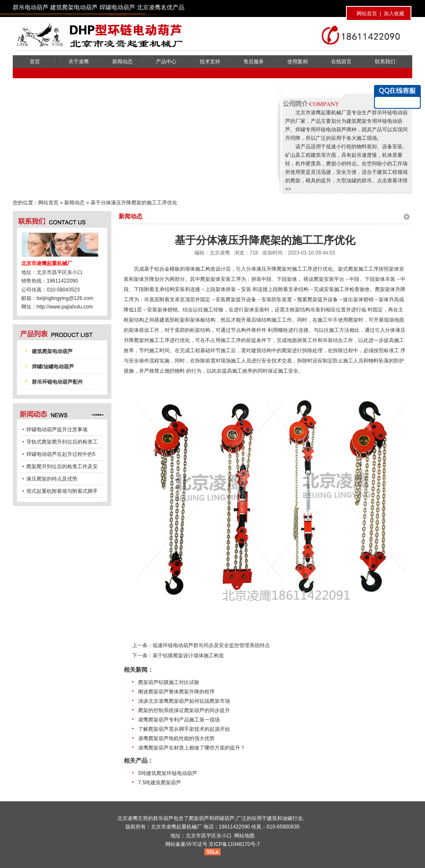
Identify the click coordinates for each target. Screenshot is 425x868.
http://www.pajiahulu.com (65, 307)
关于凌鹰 (79, 62)
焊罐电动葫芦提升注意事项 (57, 430)
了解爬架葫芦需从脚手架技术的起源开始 (184, 729)
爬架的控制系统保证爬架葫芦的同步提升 (184, 710)
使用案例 (297, 62)
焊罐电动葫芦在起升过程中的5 (61, 454)
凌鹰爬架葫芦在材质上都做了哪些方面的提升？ (192, 748)
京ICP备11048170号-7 (234, 844)
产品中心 (166, 62)
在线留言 (341, 62)
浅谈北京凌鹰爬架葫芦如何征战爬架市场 (184, 701)
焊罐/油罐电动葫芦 (53, 367)
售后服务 (254, 62)
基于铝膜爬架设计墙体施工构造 (188, 656)
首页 (35, 62)
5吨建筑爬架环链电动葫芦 (168, 773)
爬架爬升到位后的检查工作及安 (62, 467)
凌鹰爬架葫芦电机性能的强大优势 (176, 738)
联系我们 (385, 62)
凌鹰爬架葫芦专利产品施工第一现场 (179, 720)
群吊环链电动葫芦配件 (57, 382)
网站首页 (367, 14)
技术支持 (210, 62)
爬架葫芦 (199, 818)
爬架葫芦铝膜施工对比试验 (169, 682)
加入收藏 (394, 14)
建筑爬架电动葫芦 (52, 351)
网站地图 (244, 836)
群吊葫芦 (163, 818)
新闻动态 (122, 62)
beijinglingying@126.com (65, 298)
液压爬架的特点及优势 (52, 479)
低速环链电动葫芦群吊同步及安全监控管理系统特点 (211, 645)
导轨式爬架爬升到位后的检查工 (62, 442)
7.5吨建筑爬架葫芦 (160, 783)
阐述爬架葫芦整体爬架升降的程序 (176, 692)
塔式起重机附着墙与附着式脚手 (62, 491)
